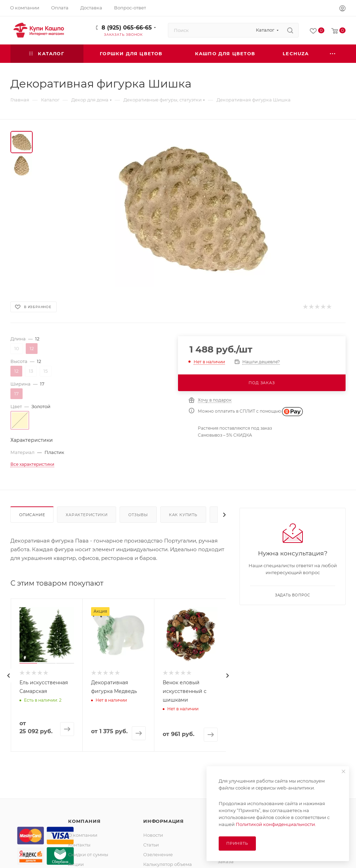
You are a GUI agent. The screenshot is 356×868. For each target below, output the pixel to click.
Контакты (79, 845)
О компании (83, 835)
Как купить (183, 515)
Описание (32, 515)
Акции (76, 864)
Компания (84, 821)
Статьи (151, 845)
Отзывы (138, 515)
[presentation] (9, 676)
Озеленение (158, 854)
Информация (164, 821)
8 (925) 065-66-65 (127, 28)
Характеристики (87, 515)
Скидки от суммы (88, 854)
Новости (153, 835)
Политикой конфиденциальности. (276, 824)
